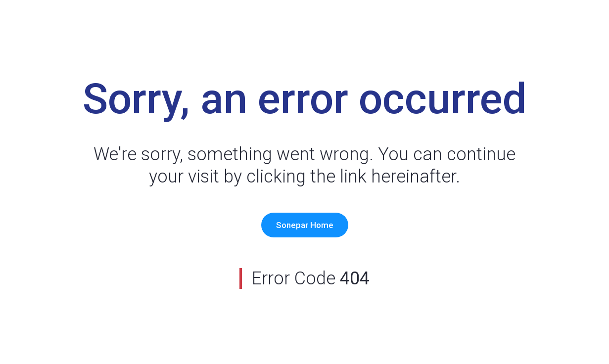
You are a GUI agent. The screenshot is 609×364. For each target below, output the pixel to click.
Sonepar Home (305, 225)
